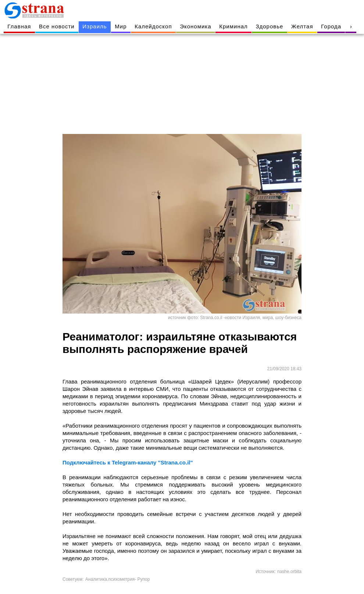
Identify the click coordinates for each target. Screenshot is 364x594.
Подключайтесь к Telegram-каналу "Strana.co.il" (128, 462)
